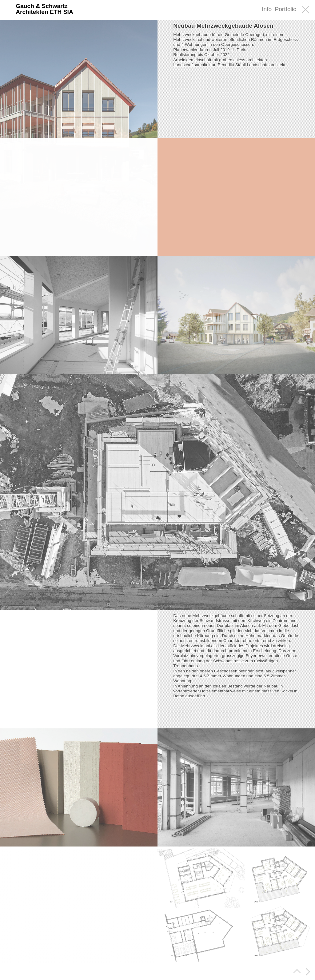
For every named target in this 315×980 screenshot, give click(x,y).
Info (267, 9)
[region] (79, 669)
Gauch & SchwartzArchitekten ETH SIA (44, 9)
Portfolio (285, 9)
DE (246, 10)
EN (255, 10)
